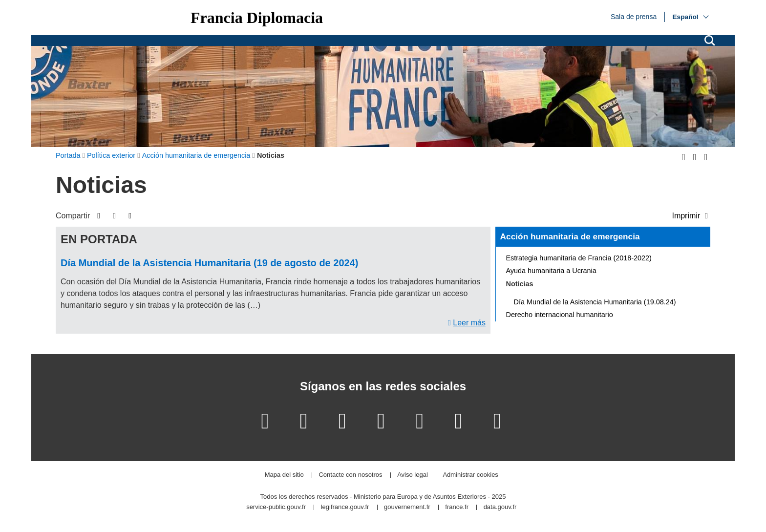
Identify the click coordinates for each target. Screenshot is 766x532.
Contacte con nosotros (350, 475)
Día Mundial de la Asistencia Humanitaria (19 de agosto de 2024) (209, 263)
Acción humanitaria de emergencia (570, 236)
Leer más (469, 323)
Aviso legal (413, 475)
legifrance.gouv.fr (345, 507)
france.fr (457, 507)
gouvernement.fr (407, 507)
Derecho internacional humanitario (560, 315)
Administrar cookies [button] (470, 475)
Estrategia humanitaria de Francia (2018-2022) (579, 258)
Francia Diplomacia (257, 18)
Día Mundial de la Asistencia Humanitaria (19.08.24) (595, 302)
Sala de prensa (634, 16)
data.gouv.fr (500, 507)
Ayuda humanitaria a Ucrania (551, 271)
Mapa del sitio (284, 475)
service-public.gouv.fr (276, 507)
